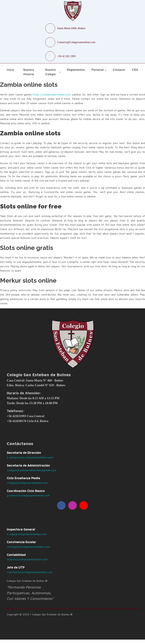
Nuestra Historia (29, 72)
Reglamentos (76, 70)
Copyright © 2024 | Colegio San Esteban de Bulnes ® (40, 614)
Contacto (119, 70)
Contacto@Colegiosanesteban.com (76, 42)
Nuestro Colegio (51, 72)
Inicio (10, 70)
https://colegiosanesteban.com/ (52, 94)
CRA (135, 70)
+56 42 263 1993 (66, 56)
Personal (98, 70)
